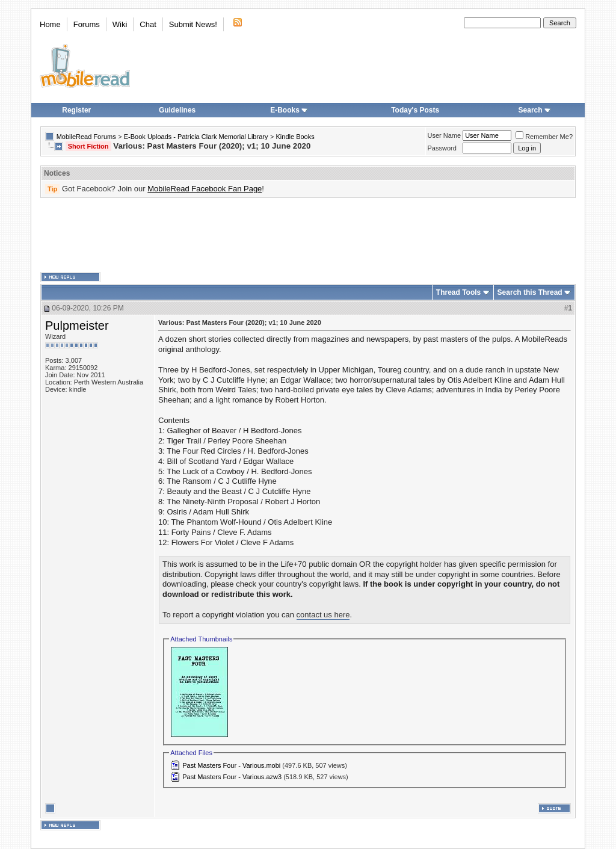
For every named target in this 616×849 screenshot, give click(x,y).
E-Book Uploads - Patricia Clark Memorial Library (196, 137)
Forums (87, 24)
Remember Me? (544, 137)
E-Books (289, 110)
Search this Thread (530, 292)
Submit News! (193, 24)
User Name (445, 135)
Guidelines (177, 110)
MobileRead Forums (86, 137)
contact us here (323, 615)
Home (50, 24)
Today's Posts (415, 110)
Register (76, 110)
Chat (148, 24)
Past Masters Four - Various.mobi (231, 765)
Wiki (120, 24)
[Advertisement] (308, 235)
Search (535, 110)
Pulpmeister (77, 326)
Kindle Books (295, 137)
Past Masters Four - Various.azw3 (232, 777)
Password (442, 148)
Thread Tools (458, 292)
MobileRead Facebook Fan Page (205, 189)
